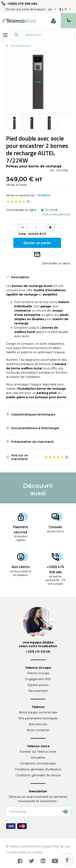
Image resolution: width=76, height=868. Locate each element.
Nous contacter (38, 730)
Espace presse (38, 685)
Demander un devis (56, 263)
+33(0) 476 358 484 (22, 4)
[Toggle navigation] (5, 35)
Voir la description (56, 215)
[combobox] (42, 35)
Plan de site (62, 846)
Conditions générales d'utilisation (38, 769)
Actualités (38, 758)
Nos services (38, 724)
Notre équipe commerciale (38, 712)
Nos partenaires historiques (38, 718)
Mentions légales (41, 846)
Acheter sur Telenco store (38, 752)
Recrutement (38, 691)
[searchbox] (48, 35)
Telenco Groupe (38, 673)
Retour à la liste (19, 46)
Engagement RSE (38, 679)
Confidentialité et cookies (24, 852)
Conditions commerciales (38, 763)
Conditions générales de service (38, 775)
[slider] (16, 202)
